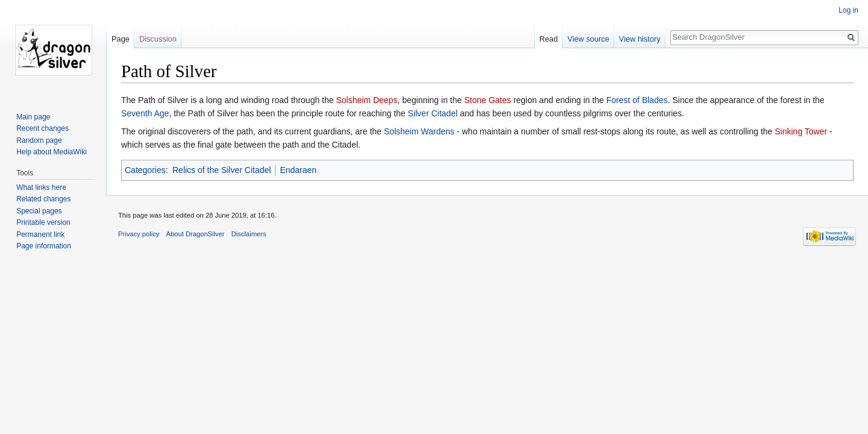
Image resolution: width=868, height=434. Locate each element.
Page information (44, 246)
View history (640, 39)
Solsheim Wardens (419, 131)
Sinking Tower (801, 131)
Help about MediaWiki (52, 152)
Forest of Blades (637, 100)
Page (121, 39)
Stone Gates (488, 100)
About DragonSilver (196, 234)
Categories (145, 170)
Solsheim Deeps (366, 100)
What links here (41, 187)
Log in (848, 10)
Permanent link (40, 234)
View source (588, 39)
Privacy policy (139, 234)
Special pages (39, 211)
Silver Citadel (433, 113)
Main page (33, 117)
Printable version (43, 222)
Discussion (158, 39)
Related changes (43, 199)
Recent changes (42, 128)
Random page (39, 140)
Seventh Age (145, 113)
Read (549, 39)
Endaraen (298, 170)
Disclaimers (249, 234)
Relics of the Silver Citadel (222, 170)
